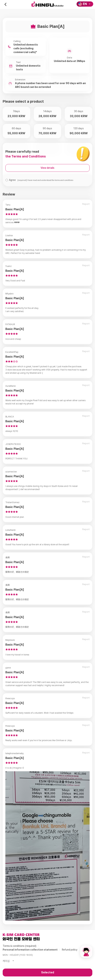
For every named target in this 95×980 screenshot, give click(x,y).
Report (86, 204)
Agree (41, 180)
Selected (48, 972)
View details (47, 168)
